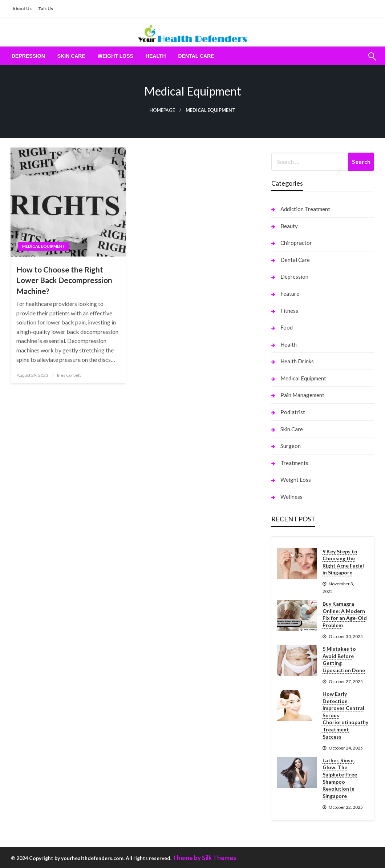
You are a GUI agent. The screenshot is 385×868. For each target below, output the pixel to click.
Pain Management (302, 395)
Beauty (289, 226)
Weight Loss (115, 56)
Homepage (162, 110)
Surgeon (291, 446)
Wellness (291, 497)
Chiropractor (296, 243)
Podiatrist (293, 412)
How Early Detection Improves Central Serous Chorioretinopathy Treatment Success (345, 715)
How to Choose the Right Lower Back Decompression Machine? (64, 280)
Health (156, 56)
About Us (22, 9)
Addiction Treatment (305, 209)
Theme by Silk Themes (204, 858)
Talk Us (46, 9)
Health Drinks (297, 361)
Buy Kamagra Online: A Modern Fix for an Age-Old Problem (345, 614)
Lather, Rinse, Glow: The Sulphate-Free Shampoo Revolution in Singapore (340, 778)
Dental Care (196, 56)
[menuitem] (28, 56)
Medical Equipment (44, 246)
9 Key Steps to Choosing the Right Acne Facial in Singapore (343, 562)
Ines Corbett (69, 375)
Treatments (294, 463)
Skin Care (71, 56)
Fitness (289, 311)
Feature (290, 294)
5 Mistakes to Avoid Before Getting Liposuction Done (344, 659)
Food (287, 327)
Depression (28, 56)
